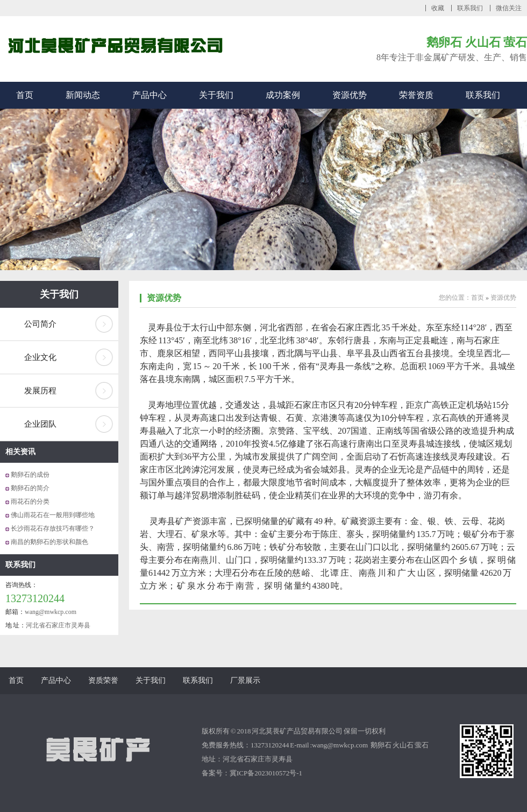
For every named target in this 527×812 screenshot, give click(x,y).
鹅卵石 (382, 745)
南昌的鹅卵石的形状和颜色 (49, 542)
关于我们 (216, 95)
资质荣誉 (103, 680)
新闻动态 (83, 95)
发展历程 (40, 391)
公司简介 (40, 324)
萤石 (422, 745)
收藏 (438, 8)
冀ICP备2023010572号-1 (266, 773)
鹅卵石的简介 (30, 488)
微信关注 (509, 8)
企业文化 (40, 357)
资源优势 (350, 95)
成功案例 (283, 95)
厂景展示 (245, 680)
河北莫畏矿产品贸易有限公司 (297, 731)
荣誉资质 (416, 95)
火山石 (404, 745)
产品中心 (149, 95)
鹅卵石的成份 (30, 475)
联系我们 (470, 8)
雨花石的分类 (30, 502)
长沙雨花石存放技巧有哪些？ (53, 528)
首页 (25, 95)
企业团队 (40, 424)
